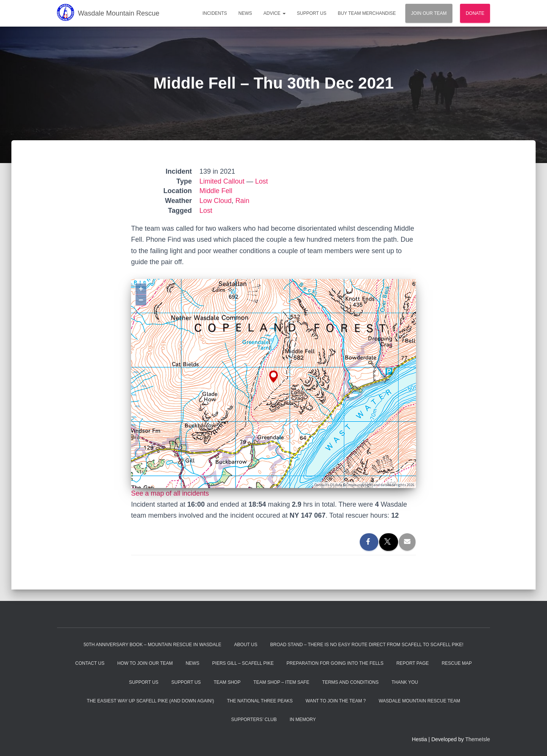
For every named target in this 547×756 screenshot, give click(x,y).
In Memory (303, 720)
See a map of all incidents (170, 493)
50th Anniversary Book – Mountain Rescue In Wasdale (152, 645)
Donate (475, 13)
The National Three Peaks (260, 701)
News (245, 13)
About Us (246, 645)
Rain (243, 201)
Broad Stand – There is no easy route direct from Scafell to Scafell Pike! (367, 645)
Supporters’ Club (254, 720)
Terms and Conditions (350, 682)
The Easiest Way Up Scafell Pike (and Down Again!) (151, 701)
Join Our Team (429, 13)
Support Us (312, 13)
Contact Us (90, 663)
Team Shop (227, 682)
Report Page (412, 663)
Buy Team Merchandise (367, 13)
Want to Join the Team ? (336, 701)
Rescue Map (457, 663)
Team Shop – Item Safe (281, 682)
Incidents (215, 13)
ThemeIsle (478, 739)
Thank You (405, 682)
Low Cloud (216, 201)
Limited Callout (222, 181)
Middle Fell (216, 191)
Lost (262, 181)
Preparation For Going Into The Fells (335, 663)
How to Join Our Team (145, 663)
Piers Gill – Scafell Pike (243, 663)
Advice (275, 13)
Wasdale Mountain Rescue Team (419, 701)
